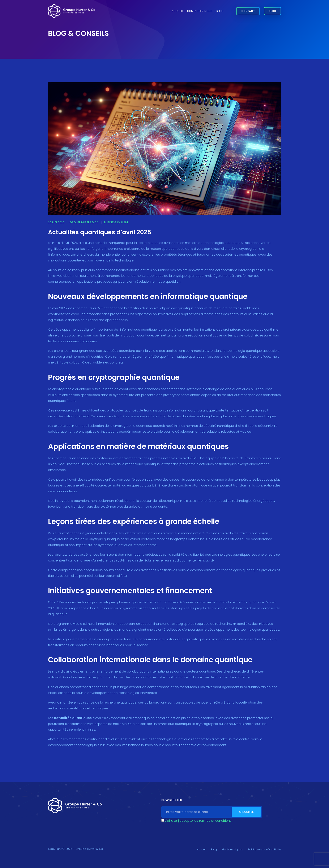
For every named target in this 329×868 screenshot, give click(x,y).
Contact (248, 11)
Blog (220, 11)
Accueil (178, 11)
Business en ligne (116, 222)
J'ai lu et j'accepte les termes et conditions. (198, 821)
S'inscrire (246, 812)
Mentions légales (232, 849)
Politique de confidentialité (264, 849)
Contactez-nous (200, 11)
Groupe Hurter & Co (84, 222)
